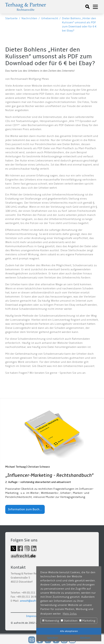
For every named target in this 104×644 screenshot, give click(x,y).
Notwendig (51, 621)
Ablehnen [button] (85, 638)
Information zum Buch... (25, 509)
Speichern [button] (53, 638)
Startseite (11, 18)
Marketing (87, 621)
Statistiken (69, 621)
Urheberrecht (50, 18)
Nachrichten (29, 18)
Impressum (33, 616)
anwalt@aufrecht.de (33, 601)
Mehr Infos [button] (70, 614)
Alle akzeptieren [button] (69, 631)
